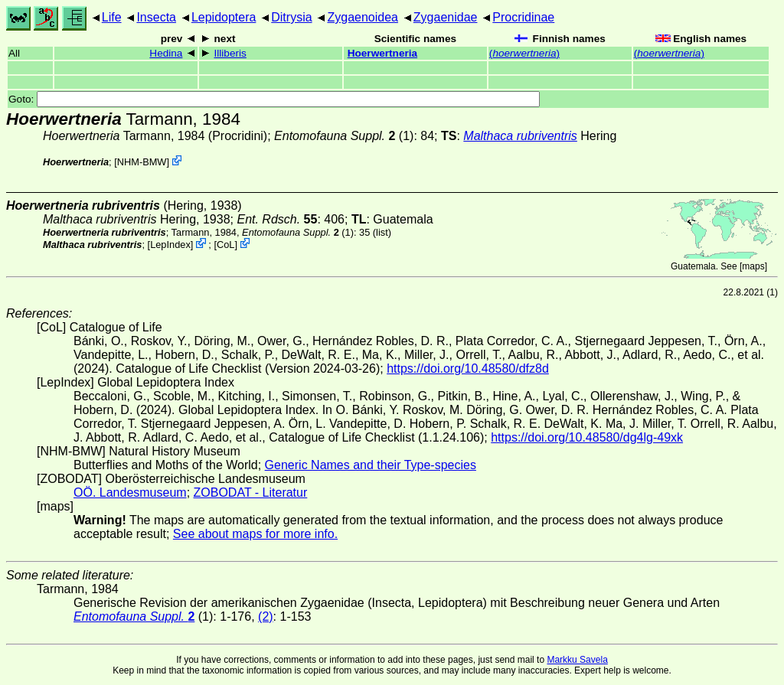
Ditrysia (291, 17)
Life (112, 17)
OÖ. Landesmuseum (130, 493)
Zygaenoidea (363, 17)
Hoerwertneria (382, 53)
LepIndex (170, 245)
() (524, 53)
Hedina (166, 53)
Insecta (156, 17)
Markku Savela (577, 660)
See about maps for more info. (255, 534)
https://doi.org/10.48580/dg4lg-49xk (587, 437)
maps (753, 266)
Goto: (274, 99)
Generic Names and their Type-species (371, 465)
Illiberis (230, 53)
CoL (225, 245)
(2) (266, 616)
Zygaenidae (446, 17)
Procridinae (523, 17)
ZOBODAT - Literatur (251, 493)
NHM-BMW (142, 162)
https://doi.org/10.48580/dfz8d (468, 369)
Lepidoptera (224, 17)
